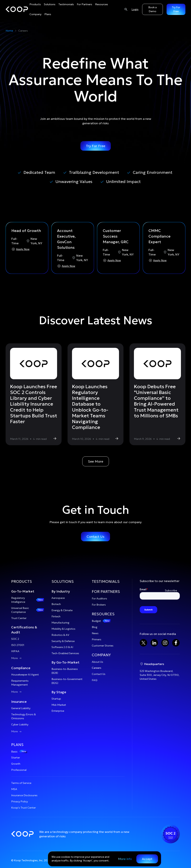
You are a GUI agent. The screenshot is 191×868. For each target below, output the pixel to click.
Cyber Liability (20, 724)
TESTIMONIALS (106, 581)
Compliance (21, 668)
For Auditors (99, 598)
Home (9, 31)
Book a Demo (152, 9)
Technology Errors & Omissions (24, 716)
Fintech (56, 616)
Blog (95, 627)
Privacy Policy (19, 801)
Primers (97, 639)
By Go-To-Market (65, 662)
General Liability (21, 708)
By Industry (61, 591)
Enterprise (58, 711)
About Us (97, 662)
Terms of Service (21, 783)
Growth (16, 764)
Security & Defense (63, 641)
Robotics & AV (60, 635)
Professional (19, 770)
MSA (14, 789)
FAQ (95, 680)
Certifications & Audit (24, 630)
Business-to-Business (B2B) (65, 671)
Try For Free (96, 146)
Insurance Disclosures (24, 795)
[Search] (126, 9)
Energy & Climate (62, 610)
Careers (97, 668)
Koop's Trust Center (24, 808)
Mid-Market (59, 705)
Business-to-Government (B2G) (67, 681)
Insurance (19, 702)
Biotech (56, 604)
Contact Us (95, 537)
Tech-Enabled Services (65, 653)
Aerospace (58, 598)
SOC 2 (15, 639)
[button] (28, 584)
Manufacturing (60, 623)
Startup (56, 699)
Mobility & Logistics (63, 629)
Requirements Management (20, 683)
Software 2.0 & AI (62, 647)
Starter (16, 758)
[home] (17, 9)
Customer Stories (103, 646)
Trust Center (19, 618)
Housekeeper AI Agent (25, 675)
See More (96, 461)
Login (135, 9)
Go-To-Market (23, 591)
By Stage (59, 692)
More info (125, 859)
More (17, 658)
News (95, 633)
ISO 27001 (18, 645)
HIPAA (15, 651)
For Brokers (99, 605)
